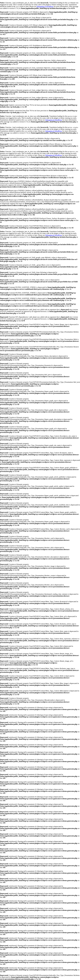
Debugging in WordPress (45, 6)
